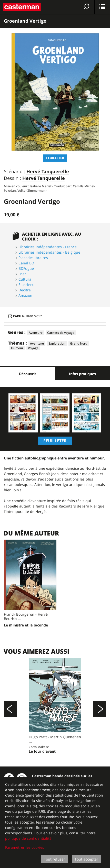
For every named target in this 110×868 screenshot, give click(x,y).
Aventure (36, 333)
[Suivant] (100, 709)
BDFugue (26, 268)
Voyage (33, 348)
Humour (17, 348)
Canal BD (26, 263)
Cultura (25, 279)
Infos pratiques (82, 374)
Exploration (57, 343)
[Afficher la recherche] (87, 7)
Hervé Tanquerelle (48, 172)
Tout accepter (86, 859)
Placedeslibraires (33, 258)
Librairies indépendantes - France (48, 247)
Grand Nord (79, 343)
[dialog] (55, 822)
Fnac (22, 274)
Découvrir (28, 374)
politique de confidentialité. (29, 838)
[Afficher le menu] (102, 7)
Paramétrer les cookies (25, 847)
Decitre (25, 290)
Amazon (25, 295)
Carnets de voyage (61, 333)
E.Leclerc (26, 285)
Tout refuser (54, 859)
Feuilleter (55, 158)
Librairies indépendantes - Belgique (49, 252)
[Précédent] (10, 709)
